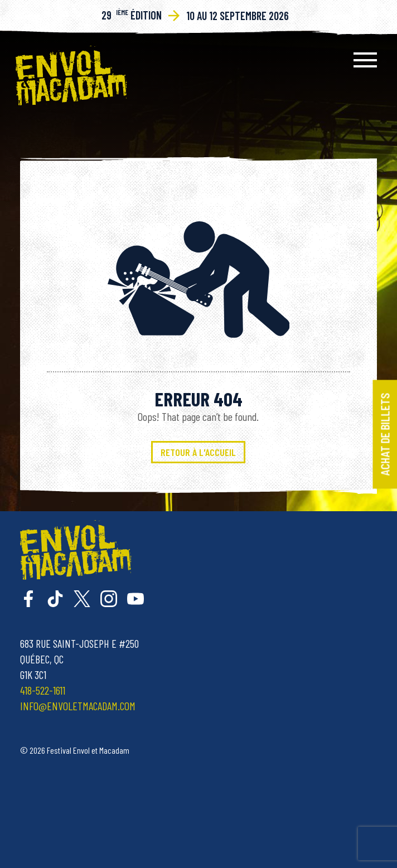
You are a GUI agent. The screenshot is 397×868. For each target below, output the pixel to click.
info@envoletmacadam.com (78, 706)
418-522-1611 (43, 690)
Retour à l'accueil (198, 452)
